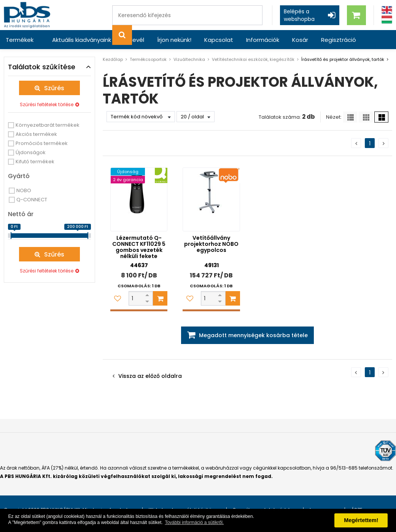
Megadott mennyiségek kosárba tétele (253, 335)
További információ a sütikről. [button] (194, 522)
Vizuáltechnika (189, 59)
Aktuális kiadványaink (82, 40)
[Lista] (350, 117)
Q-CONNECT (32, 200)
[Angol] (387, 10)
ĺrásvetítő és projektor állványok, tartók (343, 59)
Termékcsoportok (148, 59)
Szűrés (54, 88)
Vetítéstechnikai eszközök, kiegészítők (253, 59)
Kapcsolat (219, 40)
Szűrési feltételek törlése (47, 104)
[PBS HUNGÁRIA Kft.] (27, 15)
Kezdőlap (113, 59)
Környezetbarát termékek (48, 125)
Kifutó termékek (35, 162)
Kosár (300, 40)
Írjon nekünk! (174, 40)
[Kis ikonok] (366, 117)
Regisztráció (339, 40)
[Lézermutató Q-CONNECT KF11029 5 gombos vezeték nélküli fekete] (139, 199)
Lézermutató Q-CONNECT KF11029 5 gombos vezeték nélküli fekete (139, 247)
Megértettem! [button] (361, 520)
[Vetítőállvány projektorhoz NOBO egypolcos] (211, 199)
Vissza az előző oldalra (150, 376)
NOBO (24, 190)
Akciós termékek (36, 134)
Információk (263, 40)
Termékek (20, 40)
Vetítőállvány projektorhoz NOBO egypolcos (211, 244)
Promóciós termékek (42, 143)
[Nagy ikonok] (381, 117)
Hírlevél (134, 40)
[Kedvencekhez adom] (118, 298)
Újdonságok (31, 152)
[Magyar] (387, 20)
